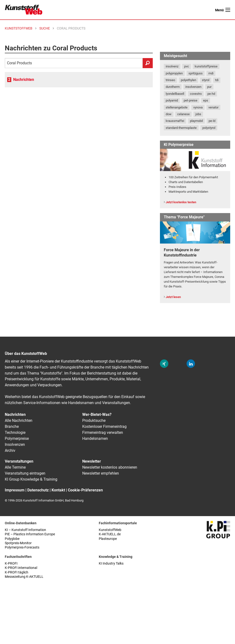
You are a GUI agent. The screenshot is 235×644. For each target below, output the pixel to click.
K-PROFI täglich (17, 572)
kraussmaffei (175, 121)
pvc (187, 66)
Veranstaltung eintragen (25, 473)
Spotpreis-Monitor (18, 543)
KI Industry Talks (111, 563)
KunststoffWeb (110, 530)
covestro (196, 94)
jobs (198, 114)
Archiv (10, 450)
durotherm (173, 87)
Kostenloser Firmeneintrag (104, 426)
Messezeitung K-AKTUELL (24, 577)
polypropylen (174, 73)
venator (213, 107)
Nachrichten (24, 80)
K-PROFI (11, 563)
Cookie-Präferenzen (85, 490)
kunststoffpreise (206, 66)
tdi (217, 80)
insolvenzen (193, 87)
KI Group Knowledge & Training (31, 479)
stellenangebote (177, 107)
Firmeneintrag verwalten (103, 432)
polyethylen (188, 80)
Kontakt (58, 490)
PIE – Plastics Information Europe (30, 534)
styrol (206, 80)
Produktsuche (94, 420)
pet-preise (191, 100)
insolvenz (172, 66)
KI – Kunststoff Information (25, 530)
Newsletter (92, 461)
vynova (198, 107)
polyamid (172, 100)
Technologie (15, 432)
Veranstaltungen (19, 461)
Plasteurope (108, 539)
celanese (183, 114)
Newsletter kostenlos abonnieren (110, 467)
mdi (211, 73)
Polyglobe (12, 539)
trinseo (170, 80)
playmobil (196, 121)
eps (206, 100)
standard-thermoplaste (181, 128)
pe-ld (212, 121)
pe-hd (211, 94)
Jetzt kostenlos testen (181, 202)
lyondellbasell (175, 94)
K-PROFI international (21, 568)
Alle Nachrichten (19, 420)
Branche (12, 426)
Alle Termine (15, 467)
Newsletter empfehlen (101, 473)
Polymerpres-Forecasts (22, 547)
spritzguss (196, 73)
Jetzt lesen (173, 297)
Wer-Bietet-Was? (97, 414)
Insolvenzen (15, 444)
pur (209, 87)
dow (169, 114)
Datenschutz (38, 490)
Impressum (15, 490)
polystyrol (209, 128)
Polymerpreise (17, 438)
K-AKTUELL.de (110, 534)
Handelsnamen (95, 438)
